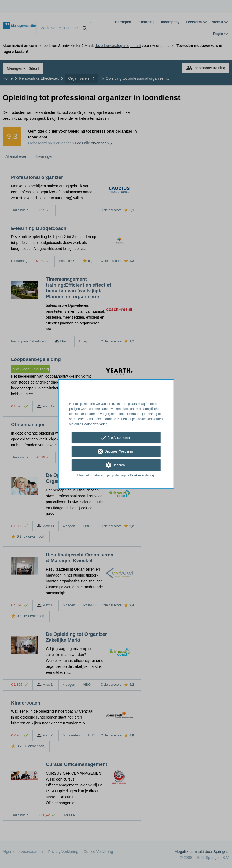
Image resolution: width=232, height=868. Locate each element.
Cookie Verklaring (95, 424)
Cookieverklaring (142, 475)
